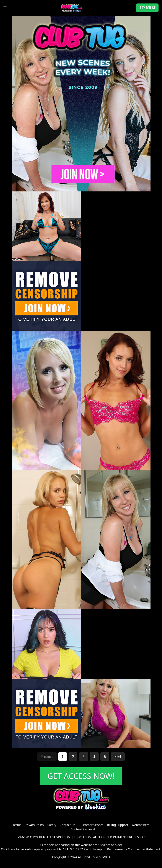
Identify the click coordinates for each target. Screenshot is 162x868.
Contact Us (67, 825)
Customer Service (91, 825)
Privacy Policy (34, 825)
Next (118, 757)
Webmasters (141, 825)
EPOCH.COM (83, 837)
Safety (52, 825)
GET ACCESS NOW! (81, 776)
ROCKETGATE (42, 837)
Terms (17, 825)
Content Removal (83, 829)
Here (12, 849)
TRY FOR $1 (147, 8)
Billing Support (117, 825)
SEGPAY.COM (62, 837)
